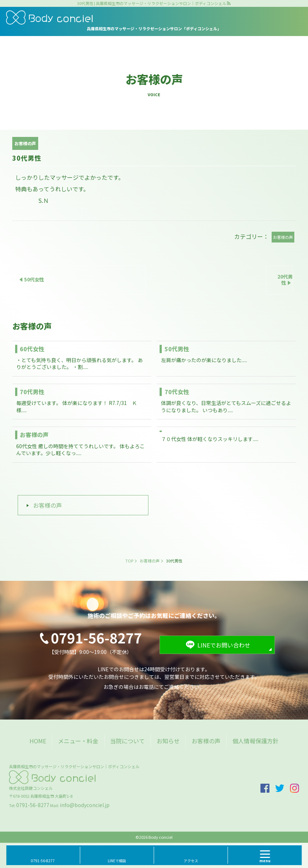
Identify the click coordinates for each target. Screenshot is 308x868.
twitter (280, 788)
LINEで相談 (117, 861)
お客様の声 (34, 435)
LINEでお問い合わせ (224, 645)
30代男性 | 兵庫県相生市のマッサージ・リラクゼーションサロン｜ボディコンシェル (152, 3)
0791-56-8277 (33, 805)
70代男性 (32, 392)
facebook (265, 788)
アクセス (191, 861)
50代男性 (177, 349)
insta (294, 788)
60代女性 (32, 349)
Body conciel (160, 837)
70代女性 (177, 392)
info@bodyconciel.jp (85, 805)
